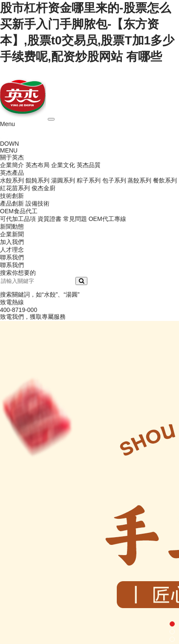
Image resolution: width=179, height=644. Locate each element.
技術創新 (12, 196)
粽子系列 (89, 180)
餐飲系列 (165, 180)
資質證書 (49, 219)
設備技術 (38, 203)
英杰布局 (38, 165)
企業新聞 (12, 234)
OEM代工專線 (107, 219)
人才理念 (12, 250)
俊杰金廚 (43, 188)
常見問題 (75, 219)
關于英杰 (12, 157)
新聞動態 (12, 226)
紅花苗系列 (15, 188)
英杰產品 (12, 173)
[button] (172, 624)
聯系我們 (12, 257)
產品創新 (12, 203)
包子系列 (114, 180)
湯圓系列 (63, 180)
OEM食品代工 (19, 211)
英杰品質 (89, 165)
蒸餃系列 (139, 180)
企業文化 (63, 165)
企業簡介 (12, 165)
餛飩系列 (38, 180)
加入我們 (12, 242)
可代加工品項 (18, 219)
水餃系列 (12, 180)
